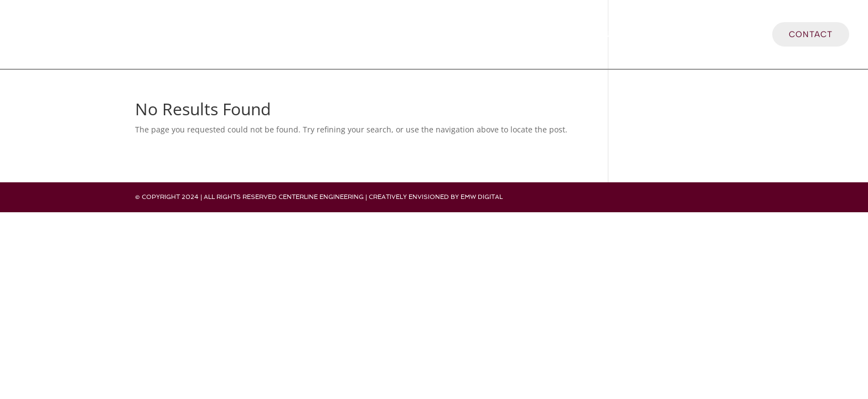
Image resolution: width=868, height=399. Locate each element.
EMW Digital (482, 197)
